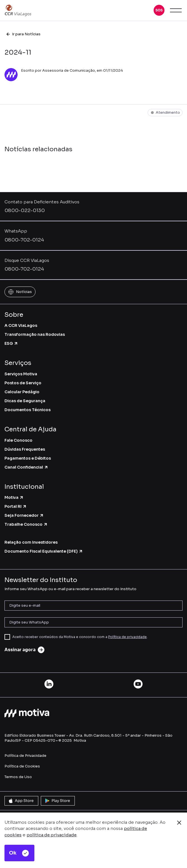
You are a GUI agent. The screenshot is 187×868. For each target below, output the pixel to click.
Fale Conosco (18, 440)
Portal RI (16, 506)
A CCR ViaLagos (21, 325)
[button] (159, 10)
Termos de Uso (18, 777)
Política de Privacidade (25, 756)
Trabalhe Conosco (26, 524)
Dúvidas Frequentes (25, 449)
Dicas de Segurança (25, 401)
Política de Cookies (22, 766)
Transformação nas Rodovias (35, 334)
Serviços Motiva (21, 374)
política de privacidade (52, 835)
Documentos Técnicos (28, 410)
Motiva (14, 497)
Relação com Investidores (31, 542)
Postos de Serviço (23, 383)
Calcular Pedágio (22, 392)
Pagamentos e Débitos (28, 458)
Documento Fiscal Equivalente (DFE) (44, 551)
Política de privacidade (127, 637)
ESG (11, 343)
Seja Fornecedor (24, 515)
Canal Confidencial (26, 467)
